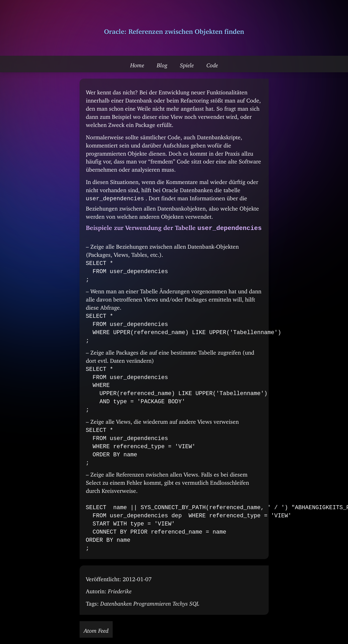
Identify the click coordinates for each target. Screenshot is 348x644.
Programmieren (152, 602)
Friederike (120, 590)
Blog (162, 64)
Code (212, 64)
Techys (180, 602)
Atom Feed (96, 629)
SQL (194, 602)
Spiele (187, 64)
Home (137, 64)
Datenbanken (116, 602)
